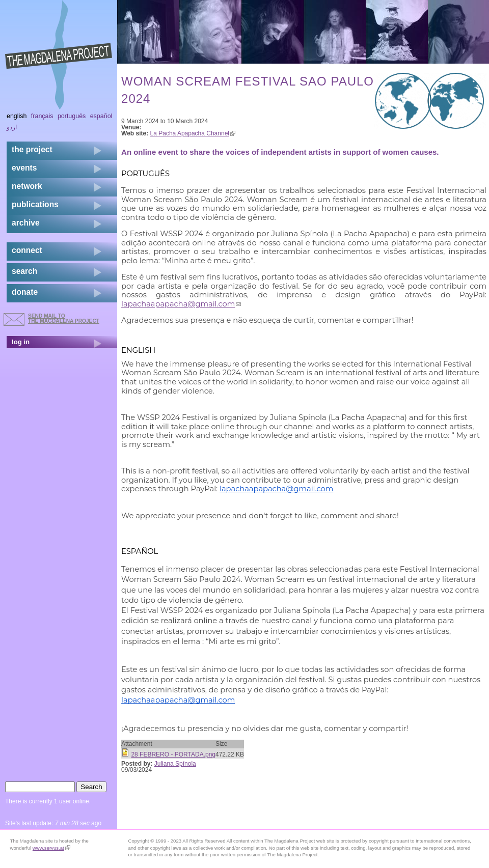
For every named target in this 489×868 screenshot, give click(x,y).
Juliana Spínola (175, 764)
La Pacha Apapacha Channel (193, 133)
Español (101, 116)
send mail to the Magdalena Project (64, 318)
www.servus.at (51, 848)
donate (25, 292)
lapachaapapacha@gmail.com (181, 304)
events (24, 168)
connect (27, 250)
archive (26, 223)
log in (21, 342)
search (24, 271)
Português (72, 116)
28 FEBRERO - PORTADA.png (173, 754)
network (27, 186)
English (17, 116)
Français (42, 116)
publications (35, 204)
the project (32, 149)
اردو (12, 127)
